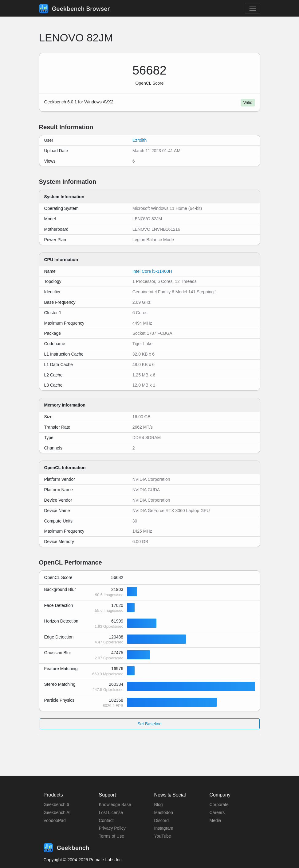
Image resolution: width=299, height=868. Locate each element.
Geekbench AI (57, 812)
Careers (217, 812)
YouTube (163, 836)
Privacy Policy (112, 828)
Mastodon (164, 812)
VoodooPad (55, 820)
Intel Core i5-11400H (152, 271)
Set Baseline (149, 724)
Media (215, 820)
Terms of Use (112, 836)
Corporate (219, 804)
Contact (106, 820)
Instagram (164, 828)
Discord (161, 820)
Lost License (111, 812)
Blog (159, 804)
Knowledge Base (115, 804)
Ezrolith (140, 140)
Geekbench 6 (56, 804)
